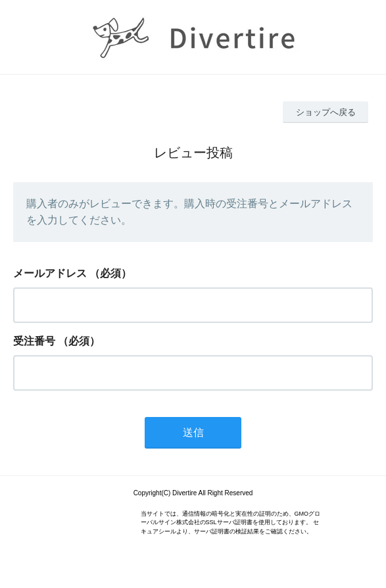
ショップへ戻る (326, 112)
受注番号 (34, 341)
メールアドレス (50, 273)
